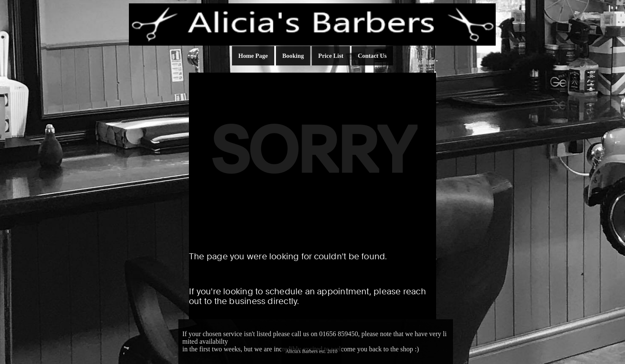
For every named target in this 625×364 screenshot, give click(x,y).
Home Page (253, 56)
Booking (293, 56)
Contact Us (372, 56)
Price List (331, 56)
